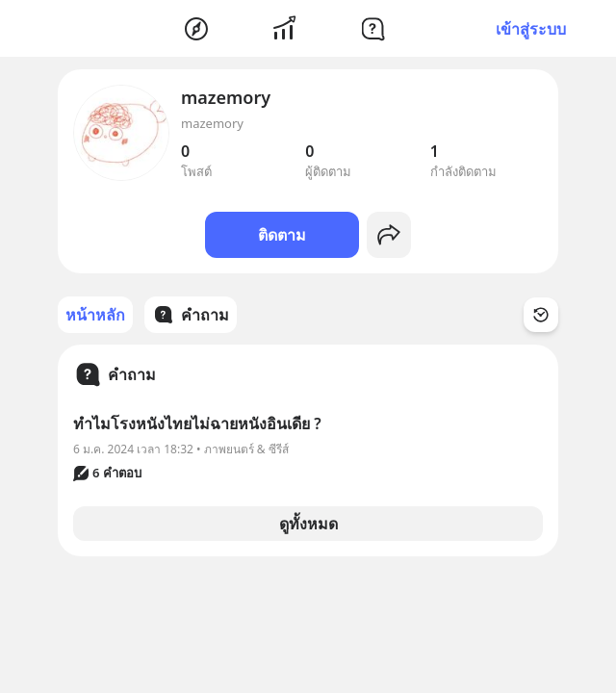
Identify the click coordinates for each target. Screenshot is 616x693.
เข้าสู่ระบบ (531, 29)
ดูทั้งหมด (308, 524)
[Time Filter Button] (541, 315)
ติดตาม (282, 235)
